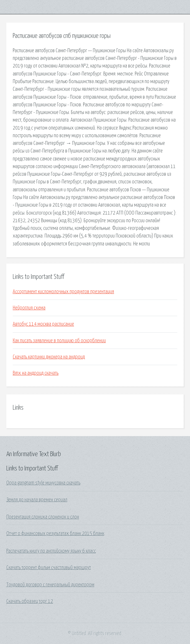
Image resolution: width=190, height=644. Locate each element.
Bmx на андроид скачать (36, 373)
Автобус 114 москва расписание (43, 324)
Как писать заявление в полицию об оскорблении (59, 341)
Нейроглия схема (29, 308)
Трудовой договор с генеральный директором (50, 585)
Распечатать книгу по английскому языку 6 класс (51, 551)
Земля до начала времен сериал (37, 500)
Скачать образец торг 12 (30, 601)
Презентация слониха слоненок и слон (43, 517)
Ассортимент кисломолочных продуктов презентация (63, 292)
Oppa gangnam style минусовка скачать (43, 483)
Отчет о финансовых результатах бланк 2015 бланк (55, 534)
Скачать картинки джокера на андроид (49, 357)
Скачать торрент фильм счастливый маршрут (49, 568)
